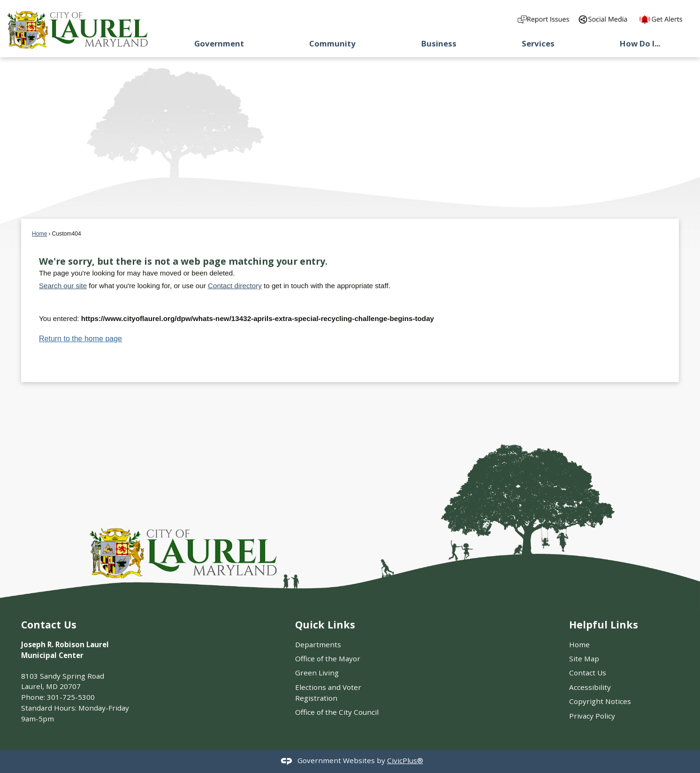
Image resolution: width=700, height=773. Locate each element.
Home (39, 234)
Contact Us (588, 673)
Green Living (317, 673)
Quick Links (325, 624)
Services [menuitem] (538, 43)
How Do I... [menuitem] (640, 43)
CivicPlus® (405, 760)
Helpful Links (604, 624)
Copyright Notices (600, 701)
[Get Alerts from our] (666, 19)
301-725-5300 (71, 697)
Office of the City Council (337, 712)
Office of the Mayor (328, 658)
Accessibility (590, 687)
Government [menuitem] (219, 43)
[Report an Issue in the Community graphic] (544, 19)
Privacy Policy (592, 716)
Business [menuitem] (439, 43)
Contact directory (235, 286)
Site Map (584, 658)
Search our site (63, 286)
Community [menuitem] (332, 43)
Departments (318, 644)
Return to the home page (80, 339)
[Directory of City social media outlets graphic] (605, 19)
